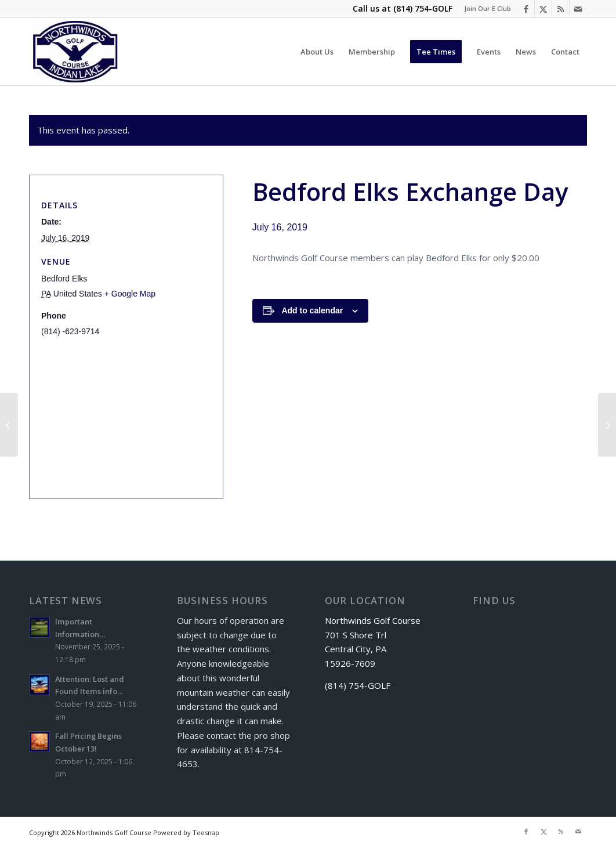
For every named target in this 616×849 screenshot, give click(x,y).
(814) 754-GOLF (423, 8)
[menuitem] (485, 9)
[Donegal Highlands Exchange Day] (607, 425)
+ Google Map (130, 294)
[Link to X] (543, 9)
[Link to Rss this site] (561, 9)
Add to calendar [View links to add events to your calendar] (312, 310)
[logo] (76, 52)
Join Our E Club (488, 8)
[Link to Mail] (578, 9)
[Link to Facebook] (526, 9)
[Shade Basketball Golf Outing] (9, 425)
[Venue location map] (123, 412)
